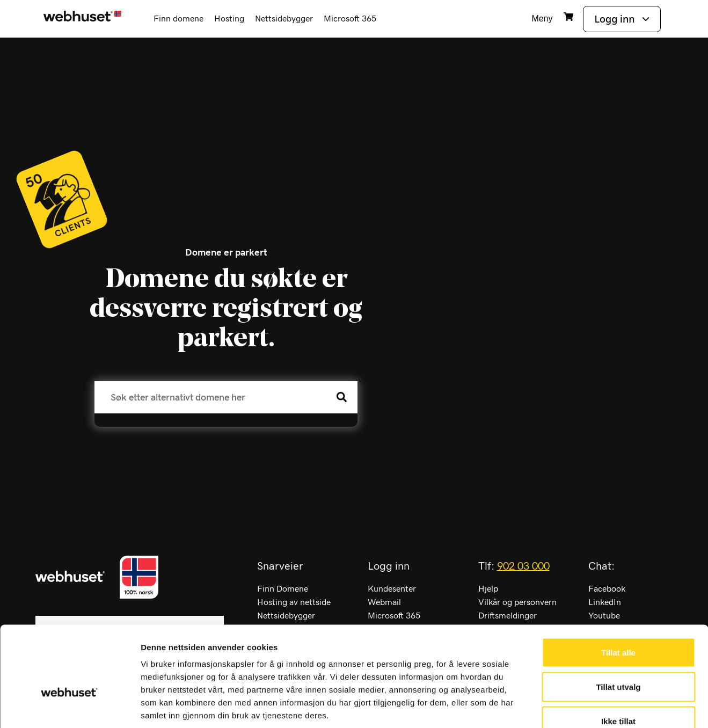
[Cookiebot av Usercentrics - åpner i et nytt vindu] (70, 707)
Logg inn (614, 19)
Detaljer (572, 707)
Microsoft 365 (350, 19)
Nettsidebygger (284, 19)
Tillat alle (618, 589)
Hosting (229, 19)
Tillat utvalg (618, 623)
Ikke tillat (618, 657)
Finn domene (178, 19)
